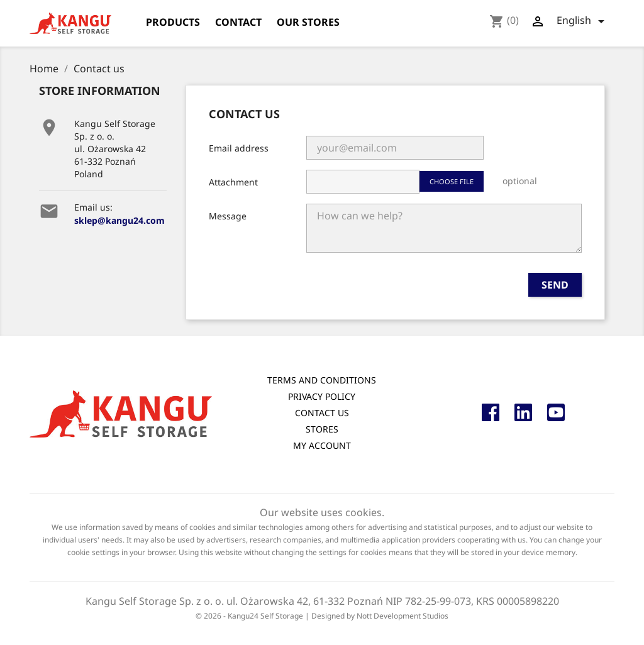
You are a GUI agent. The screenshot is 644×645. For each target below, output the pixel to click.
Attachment (233, 182)
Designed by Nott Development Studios (380, 616)
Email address (239, 148)
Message (228, 216)
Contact (238, 22)
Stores (322, 429)
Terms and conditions (322, 380)
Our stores (308, 22)
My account (322, 445)
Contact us (322, 413)
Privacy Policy (322, 396)
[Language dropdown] (583, 21)
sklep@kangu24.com (119, 220)
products (173, 22)
